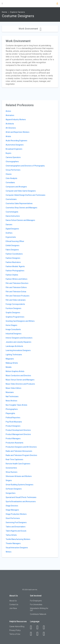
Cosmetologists (12, 212)
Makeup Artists (12, 363)
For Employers (36, 601)
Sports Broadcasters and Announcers (21, 502)
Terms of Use (15, 634)
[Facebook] (32, 627)
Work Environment (30, 29)
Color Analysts (11, 178)
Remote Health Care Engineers (18, 464)
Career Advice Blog (17, 626)
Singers (9, 480)
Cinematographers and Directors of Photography (25, 166)
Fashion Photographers (15, 271)
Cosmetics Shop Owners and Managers (21, 208)
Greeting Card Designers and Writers (20, 321)
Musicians (10, 392)
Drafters (9, 233)
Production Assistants (14, 443)
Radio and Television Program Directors (21, 455)
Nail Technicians (12, 396)
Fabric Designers (12, 250)
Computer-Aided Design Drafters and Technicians (26, 195)
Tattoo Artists (11, 535)
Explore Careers (18, 12)
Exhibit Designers (13, 245)
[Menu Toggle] (2, 3)
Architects (10, 124)
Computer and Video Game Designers (21, 191)
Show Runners (12, 472)
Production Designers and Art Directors (21, 447)
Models (9, 367)
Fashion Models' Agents (15, 266)
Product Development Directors (18, 430)
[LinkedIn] (39, 627)
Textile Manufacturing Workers (18, 539)
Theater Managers (13, 543)
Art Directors (11, 128)
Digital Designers (12, 229)
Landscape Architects (14, 346)
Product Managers (13, 439)
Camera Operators (13, 157)
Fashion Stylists (12, 275)
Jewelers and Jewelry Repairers (18, 342)
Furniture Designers (13, 308)
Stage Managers (12, 510)
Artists (8, 136)
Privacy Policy (15, 630)
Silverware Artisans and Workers (19, 476)
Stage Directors (12, 506)
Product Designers (13, 426)
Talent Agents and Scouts (16, 531)
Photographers (12, 409)
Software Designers (14, 489)
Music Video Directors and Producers (20, 384)
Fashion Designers (13, 258)
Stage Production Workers (16, 514)
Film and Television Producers (18, 296)
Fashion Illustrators (13, 262)
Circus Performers (13, 170)
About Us (13, 601)
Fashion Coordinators (14, 254)
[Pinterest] (39, 634)
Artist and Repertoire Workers (18, 132)
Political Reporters (13, 418)
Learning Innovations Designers (18, 350)
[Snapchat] (45, 634)
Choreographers (12, 162)
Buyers (8, 153)
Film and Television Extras (16, 292)
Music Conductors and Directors (18, 376)
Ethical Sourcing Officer (15, 241)
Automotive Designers (15, 145)
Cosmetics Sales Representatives (19, 203)
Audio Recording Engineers (16, 141)
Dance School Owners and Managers (20, 220)
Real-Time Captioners (14, 459)
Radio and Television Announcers (19, 451)
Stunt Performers (13, 518)
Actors (8, 111)
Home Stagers (11, 325)
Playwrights (10, 413)
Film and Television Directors (17, 283)
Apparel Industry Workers (16, 120)
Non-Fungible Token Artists (16, 405)
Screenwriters (11, 468)
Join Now (13, 608)
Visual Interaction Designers (17, 548)
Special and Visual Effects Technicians (21, 497)
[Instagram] (32, 634)
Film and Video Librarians (16, 300)
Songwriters (11, 493)
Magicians (10, 359)
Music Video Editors (13, 388)
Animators (10, 115)
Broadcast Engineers (14, 149)
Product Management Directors (18, 434)
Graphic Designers (13, 313)
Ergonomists (11, 237)
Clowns (9, 174)
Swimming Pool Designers (16, 522)
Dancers (9, 225)
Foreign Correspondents (15, 304)
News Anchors (11, 401)
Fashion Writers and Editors (17, 279)
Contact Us (14, 605)
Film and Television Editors (16, 287)
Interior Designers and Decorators (19, 338)
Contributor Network (38, 614)
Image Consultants (13, 329)
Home (5, 12)
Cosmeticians (11, 199)
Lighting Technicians (14, 355)
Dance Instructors (13, 216)
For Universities (36, 605)
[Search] (57, 4)
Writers (9, 552)
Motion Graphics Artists (15, 371)
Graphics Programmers (15, 317)
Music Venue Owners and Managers (20, 380)
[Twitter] (45, 627)
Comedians (10, 182)
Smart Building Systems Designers (19, 485)
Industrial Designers (14, 334)
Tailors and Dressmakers (16, 527)
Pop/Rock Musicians (14, 422)
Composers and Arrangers (16, 187)
